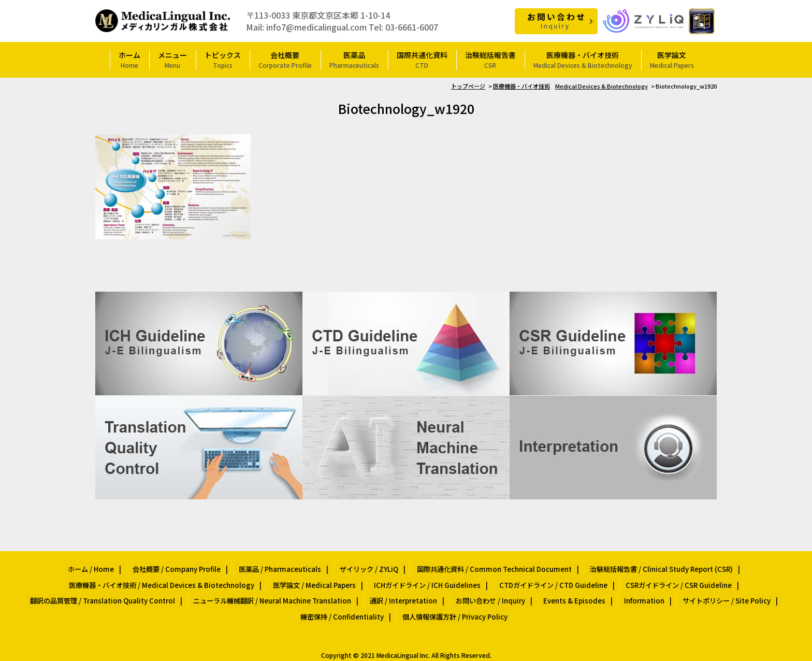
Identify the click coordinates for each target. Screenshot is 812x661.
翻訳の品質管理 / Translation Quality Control (121, 590)
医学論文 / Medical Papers (320, 578)
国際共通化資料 (422, 59)
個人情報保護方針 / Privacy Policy (451, 602)
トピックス (223, 59)
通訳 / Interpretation (409, 590)
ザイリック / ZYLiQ (366, 566)
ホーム (129, 59)
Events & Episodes (567, 590)
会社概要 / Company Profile (186, 566)
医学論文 (672, 59)
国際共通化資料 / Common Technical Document (484, 566)
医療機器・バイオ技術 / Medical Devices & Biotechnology (174, 578)
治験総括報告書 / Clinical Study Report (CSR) (644, 566)
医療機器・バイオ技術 (583, 59)
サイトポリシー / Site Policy (706, 590)
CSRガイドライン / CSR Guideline (665, 578)
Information (630, 590)
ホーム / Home (107, 566)
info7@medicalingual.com (316, 26)
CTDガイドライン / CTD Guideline (546, 578)
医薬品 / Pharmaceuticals (283, 566)
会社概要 (285, 59)
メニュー (172, 59)
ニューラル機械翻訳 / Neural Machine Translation (284, 590)
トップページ (468, 85)
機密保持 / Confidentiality (345, 602)
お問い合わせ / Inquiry (489, 590)
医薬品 (354, 59)
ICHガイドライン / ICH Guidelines (426, 578)
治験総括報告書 (490, 59)
